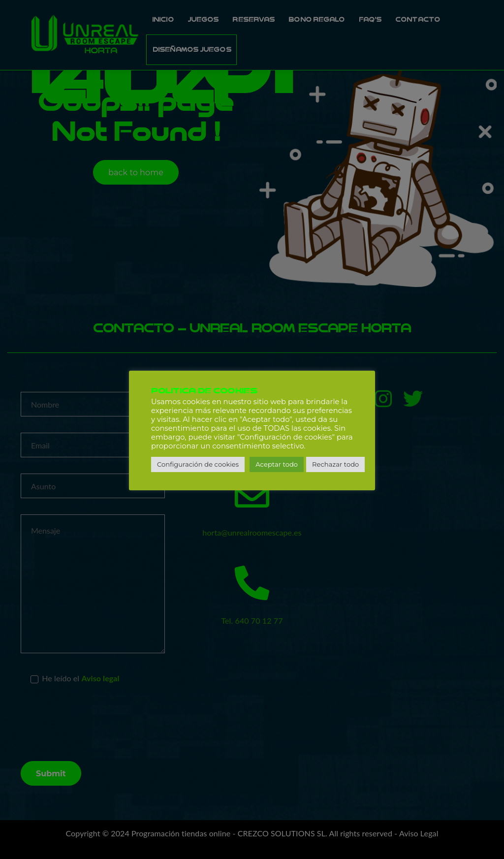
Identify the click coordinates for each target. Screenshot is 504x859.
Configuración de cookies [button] (198, 464)
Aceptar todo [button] (277, 464)
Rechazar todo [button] (335, 464)
